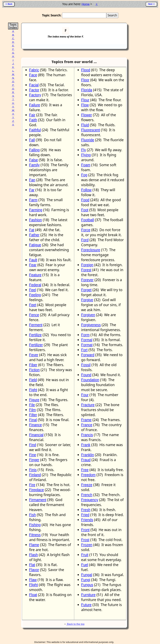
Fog (84, 175)
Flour (85, 100)
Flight (33, 585)
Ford (85, 240)
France (87, 425)
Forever (87, 280)
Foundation (90, 380)
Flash (33, 555)
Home (86, 4)
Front (85, 530)
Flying (86, 155)
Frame (86, 420)
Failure (34, 105)
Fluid (85, 125)
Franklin (88, 455)
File (32, 405)
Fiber (33, 365)
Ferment (36, 325)
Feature (35, 275)
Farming (36, 210)
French (87, 495)
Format (87, 345)
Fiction (34, 370)
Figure (34, 400)
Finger (34, 460)
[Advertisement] (114, 32)
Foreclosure (91, 250)
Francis (87, 435)
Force (86, 230)
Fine (33, 455)
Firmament (38, 500)
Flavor (34, 570)
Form (85, 335)
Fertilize (35, 335)
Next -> (151, 4)
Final (33, 420)
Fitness (35, 535)
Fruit (85, 555)
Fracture (88, 405)
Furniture (88, 595)
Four (85, 395)
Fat (32, 230)
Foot (85, 210)
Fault (33, 260)
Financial (36, 435)
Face (33, 75)
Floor (85, 80)
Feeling (35, 295)
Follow (86, 190)
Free (85, 470)
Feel (33, 290)
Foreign (87, 265)
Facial (34, 85)
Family (34, 165)
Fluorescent (91, 130)
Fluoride (88, 140)
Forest (86, 270)
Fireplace (36, 490)
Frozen (87, 545)
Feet (33, 305)
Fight (33, 390)
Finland (35, 475)
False (33, 160)
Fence (34, 315)
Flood (86, 70)
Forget (86, 290)
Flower (87, 115)
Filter (33, 415)
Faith (33, 120)
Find (33, 445)
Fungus (87, 585)
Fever (34, 355)
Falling (34, 150)
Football (88, 220)
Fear (33, 265)
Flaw (33, 580)
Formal (87, 340)
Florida (87, 90)
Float (33, 595)
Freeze (87, 485)
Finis (33, 470)
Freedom (88, 475)
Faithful (35, 130)
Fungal (87, 575)
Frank (86, 445)
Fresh (86, 510)
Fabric (34, 70)
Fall (32, 140)
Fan (32, 180)
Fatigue (35, 245)
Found (86, 375)
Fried (85, 515)
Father (34, 235)
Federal (35, 285)
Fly (84, 150)
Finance (35, 425)
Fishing (35, 525)
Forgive (87, 300)
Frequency (90, 500)
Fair (32, 115)
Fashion (35, 220)
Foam (86, 165)
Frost (85, 540)
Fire (32, 485)
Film (32, 410)
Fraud (86, 460)
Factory (35, 95)
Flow (85, 105)
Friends (87, 520)
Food (85, 200)
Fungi (86, 580)
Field (33, 380)
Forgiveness (91, 325)
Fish (32, 515)
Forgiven (88, 315)
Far (32, 190)
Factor (34, 90)
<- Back (9, 4)
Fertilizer (36, 345)
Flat (32, 565)
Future (86, 605)
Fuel (85, 565)
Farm (33, 200)
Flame (34, 545)
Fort (84, 350)
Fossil (86, 365)
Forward (88, 355)
